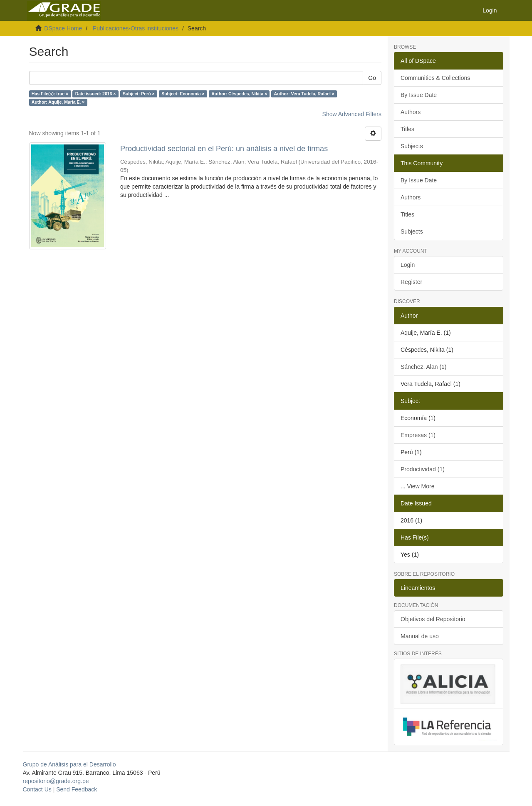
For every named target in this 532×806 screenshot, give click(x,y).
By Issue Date (419, 95)
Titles (407, 129)
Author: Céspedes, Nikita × (239, 94)
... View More (417, 486)
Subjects (412, 146)
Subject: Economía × (183, 94)
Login (408, 265)
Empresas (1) (418, 435)
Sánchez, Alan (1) (424, 367)
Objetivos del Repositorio (433, 619)
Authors (411, 112)
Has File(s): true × (50, 94)
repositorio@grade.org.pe (56, 781)
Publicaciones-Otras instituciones (136, 28)
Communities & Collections (435, 78)
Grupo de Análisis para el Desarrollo (69, 764)
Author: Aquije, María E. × (58, 102)
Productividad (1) (423, 469)
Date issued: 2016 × (96, 94)
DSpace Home (63, 28)
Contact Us (37, 789)
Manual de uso (420, 636)
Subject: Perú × (139, 94)
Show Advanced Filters (352, 114)
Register (411, 282)
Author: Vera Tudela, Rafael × (304, 94)
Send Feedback (77, 789)
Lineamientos (418, 588)
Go (372, 78)
